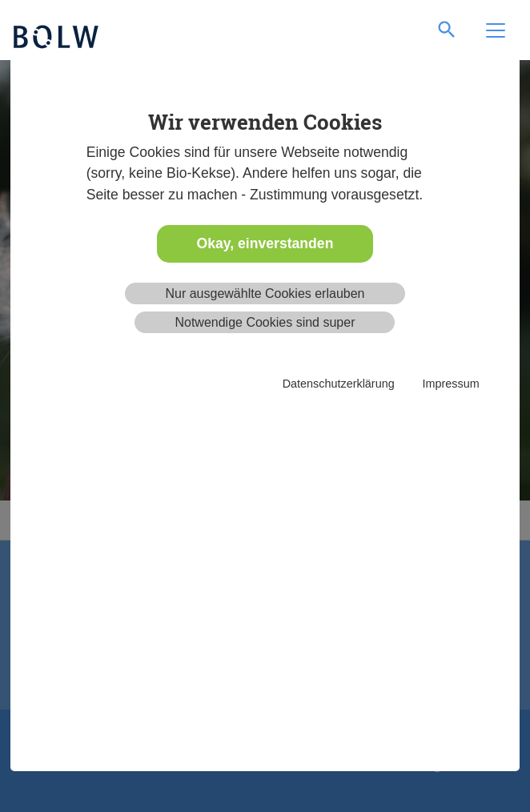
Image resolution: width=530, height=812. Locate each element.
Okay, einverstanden (265, 243)
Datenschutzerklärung (339, 384)
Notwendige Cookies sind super (265, 322)
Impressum (451, 384)
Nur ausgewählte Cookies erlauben (265, 293)
